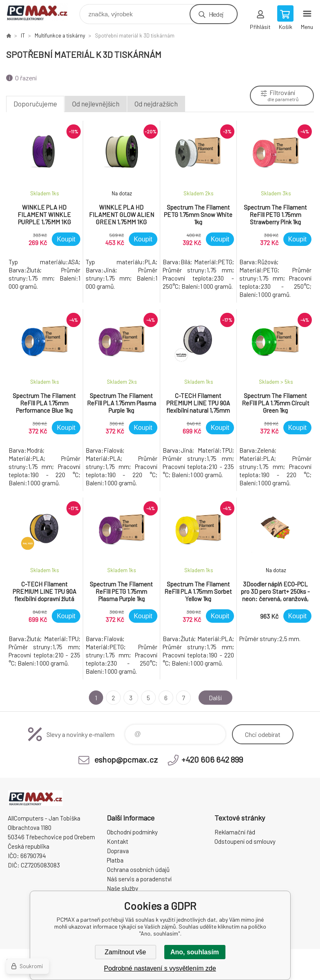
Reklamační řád (235, 832)
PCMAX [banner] (42, 12)
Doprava (118, 851)
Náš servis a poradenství (139, 879)
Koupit (66, 239)
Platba (115, 860)
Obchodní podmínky (132, 832)
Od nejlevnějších (96, 104)
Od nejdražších (156, 104)
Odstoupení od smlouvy (245, 841)
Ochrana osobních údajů (138, 869)
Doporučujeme (35, 104)
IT (23, 35)
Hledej (216, 14)
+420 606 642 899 (212, 759)
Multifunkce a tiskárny (60, 35)
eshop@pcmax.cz (126, 759)
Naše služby (122, 888)
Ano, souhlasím (195, 952)
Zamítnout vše (125, 952)
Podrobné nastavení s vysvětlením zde (160, 968)
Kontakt (118, 841)
